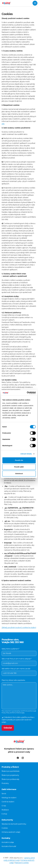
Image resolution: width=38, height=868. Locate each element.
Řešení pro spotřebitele (10, 771)
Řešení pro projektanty (10, 775)
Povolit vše (19, 460)
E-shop (4, 814)
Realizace (5, 810)
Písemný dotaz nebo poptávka (19, 694)
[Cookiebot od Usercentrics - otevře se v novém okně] (27, 393)
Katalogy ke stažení (9, 798)
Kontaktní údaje (8, 842)
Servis (4, 794)
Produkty (5, 783)
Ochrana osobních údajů (11, 832)
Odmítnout (19, 474)
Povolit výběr (19, 467)
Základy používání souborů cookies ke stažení (19, 628)
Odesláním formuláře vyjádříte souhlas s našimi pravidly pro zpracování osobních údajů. (18, 720)
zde (3, 124)
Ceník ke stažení (8, 802)
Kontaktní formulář (9, 846)
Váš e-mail (19, 662)
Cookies (5, 828)
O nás (4, 806)
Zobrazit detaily (26, 454)
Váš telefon (19, 672)
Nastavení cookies (22, 863)
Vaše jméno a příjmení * (19, 652)
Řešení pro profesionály (10, 779)
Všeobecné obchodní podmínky (14, 824)
